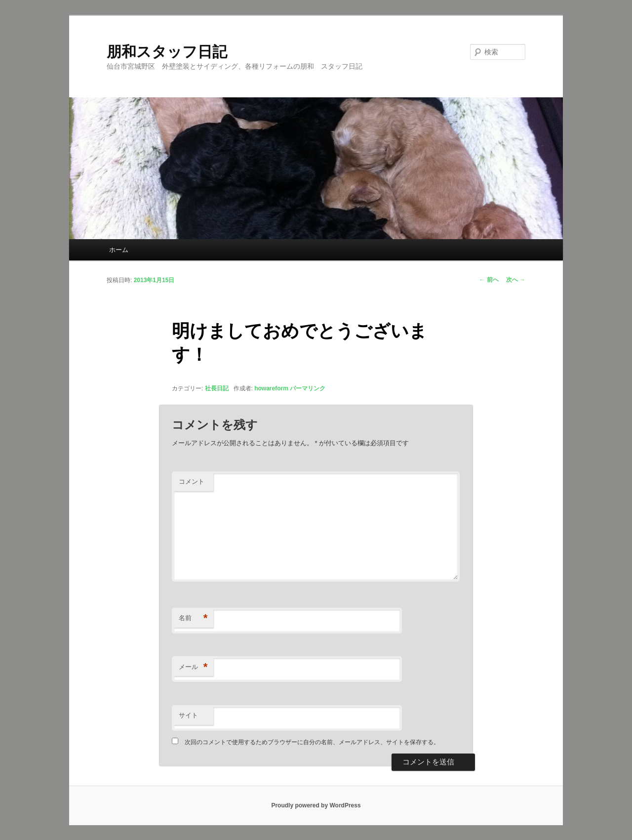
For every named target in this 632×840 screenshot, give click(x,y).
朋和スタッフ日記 (167, 52)
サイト (188, 715)
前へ (489, 280)
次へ (516, 280)
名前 (193, 618)
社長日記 (217, 388)
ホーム (119, 250)
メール (193, 667)
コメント (192, 482)
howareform (271, 388)
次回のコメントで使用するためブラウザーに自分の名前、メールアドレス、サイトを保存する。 (312, 742)
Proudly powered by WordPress (316, 805)
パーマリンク (308, 388)
